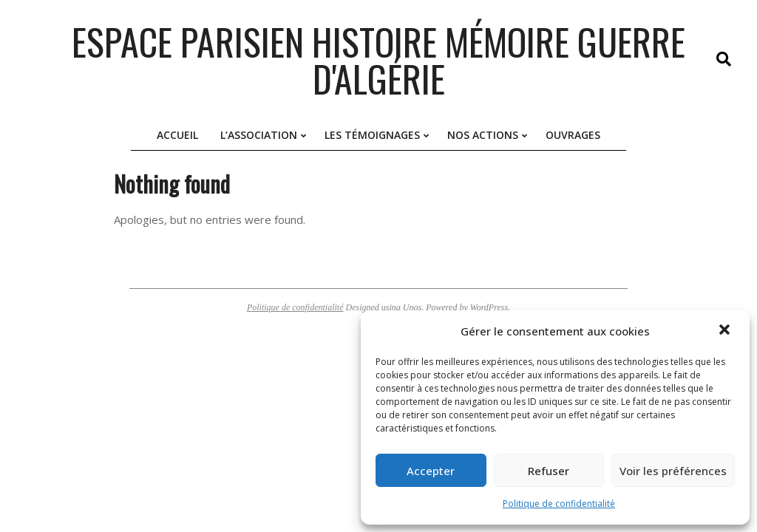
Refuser (549, 471)
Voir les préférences (673, 471)
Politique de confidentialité (559, 504)
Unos (412, 307)
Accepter (431, 471)
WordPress (489, 307)
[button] (726, 331)
